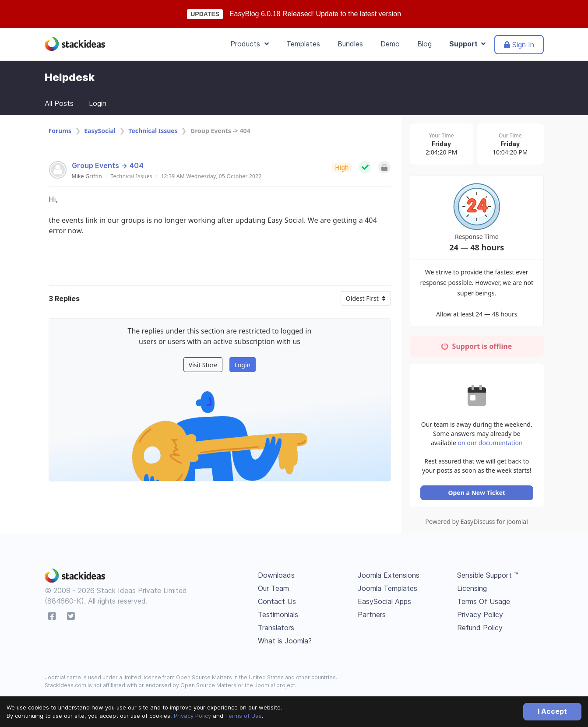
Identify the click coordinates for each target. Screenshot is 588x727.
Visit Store (203, 365)
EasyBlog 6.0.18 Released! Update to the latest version (315, 14)
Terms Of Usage (484, 604)
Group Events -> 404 (108, 165)
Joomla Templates (387, 590)
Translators (276, 630)
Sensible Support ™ (488, 577)
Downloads (276, 577)
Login (98, 103)
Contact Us (277, 604)
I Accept (552, 711)
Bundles (350, 44)
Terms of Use (243, 716)
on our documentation (496, 445)
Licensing (472, 590)
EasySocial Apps (384, 604)
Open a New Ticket (478, 495)
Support (467, 44)
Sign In (519, 45)
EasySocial (100, 131)
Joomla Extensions (389, 577)
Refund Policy (480, 630)
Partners (372, 617)
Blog (424, 44)
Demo (390, 44)
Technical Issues (153, 131)
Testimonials (278, 617)
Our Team (273, 590)
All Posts (59, 103)
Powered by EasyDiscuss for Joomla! (478, 524)
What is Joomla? (285, 643)
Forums (60, 131)
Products (250, 44)
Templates (303, 44)
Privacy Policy (192, 716)
